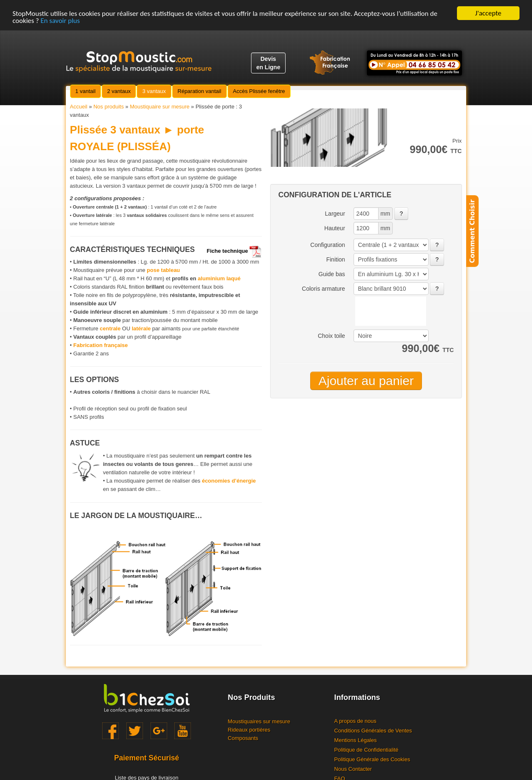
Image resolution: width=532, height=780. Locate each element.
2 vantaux (119, 91)
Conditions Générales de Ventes (373, 731)
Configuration (327, 245)
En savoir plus (60, 21)
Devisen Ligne (269, 63)
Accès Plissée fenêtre (259, 91)
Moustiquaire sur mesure (159, 107)
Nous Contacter (353, 769)
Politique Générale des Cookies (372, 759)
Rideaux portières (249, 730)
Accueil (79, 107)
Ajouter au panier (366, 381)
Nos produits (109, 107)
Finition (335, 259)
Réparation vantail (199, 91)
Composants (243, 738)
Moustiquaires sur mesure (259, 721)
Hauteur (335, 228)
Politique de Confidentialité (366, 750)
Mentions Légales (356, 740)
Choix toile (331, 336)
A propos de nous (355, 721)
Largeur (335, 214)
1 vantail (85, 91)
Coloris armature (323, 289)
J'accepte (488, 13)
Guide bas (332, 274)
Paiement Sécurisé (147, 758)
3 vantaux (154, 91)
